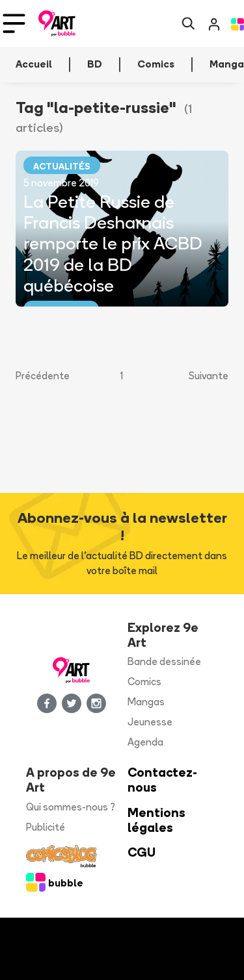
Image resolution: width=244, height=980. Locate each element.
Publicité (46, 827)
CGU (142, 852)
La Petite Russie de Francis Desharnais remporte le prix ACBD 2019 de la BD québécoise (113, 243)
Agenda (145, 742)
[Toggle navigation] (14, 23)
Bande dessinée (164, 661)
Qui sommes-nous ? (71, 807)
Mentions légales (156, 820)
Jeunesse (150, 722)
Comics (144, 682)
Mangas (146, 702)
